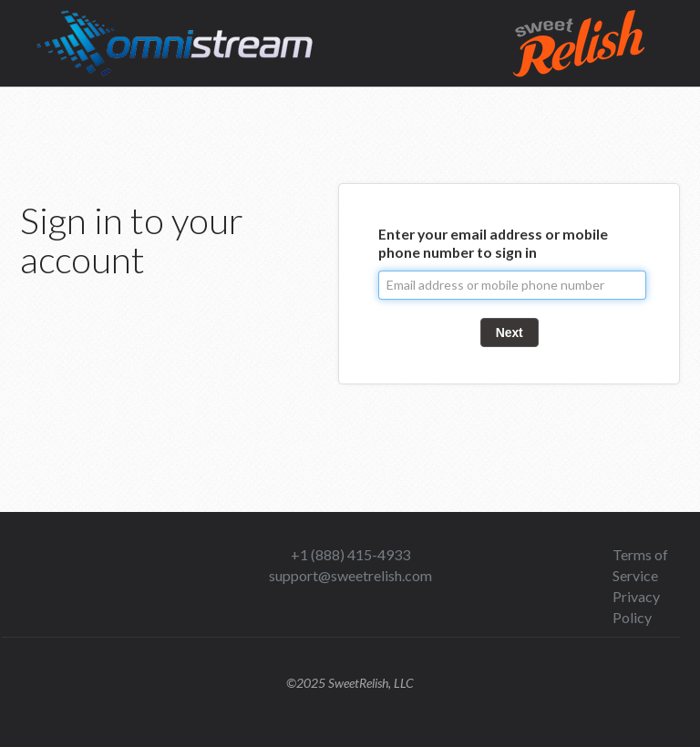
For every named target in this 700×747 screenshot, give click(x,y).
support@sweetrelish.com (350, 575)
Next (510, 333)
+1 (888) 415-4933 (350, 554)
